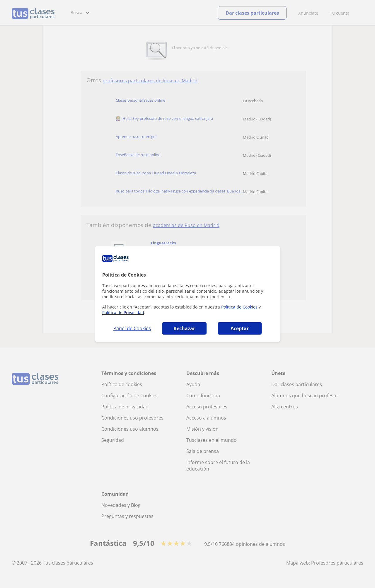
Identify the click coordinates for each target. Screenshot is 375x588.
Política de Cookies (239, 307)
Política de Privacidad (123, 312)
